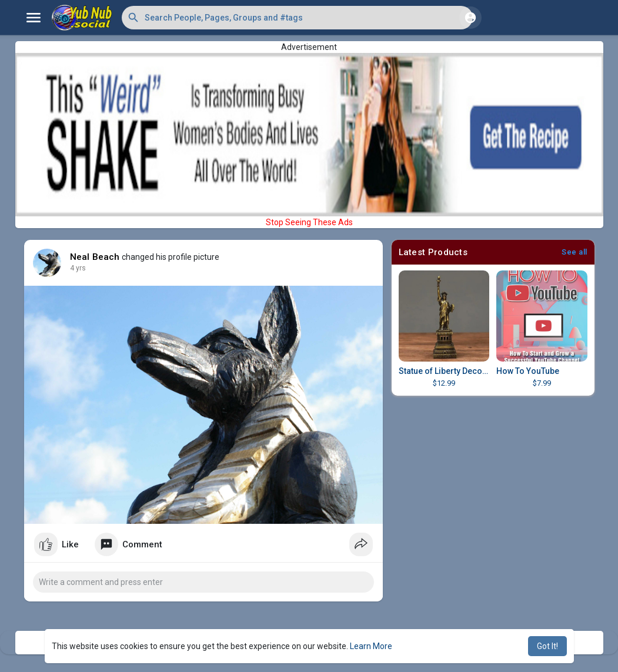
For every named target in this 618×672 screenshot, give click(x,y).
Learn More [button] (371, 646)
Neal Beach (95, 257)
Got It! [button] (547, 646)
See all (574, 252)
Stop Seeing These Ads (309, 222)
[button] (297, 18)
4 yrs (78, 268)
